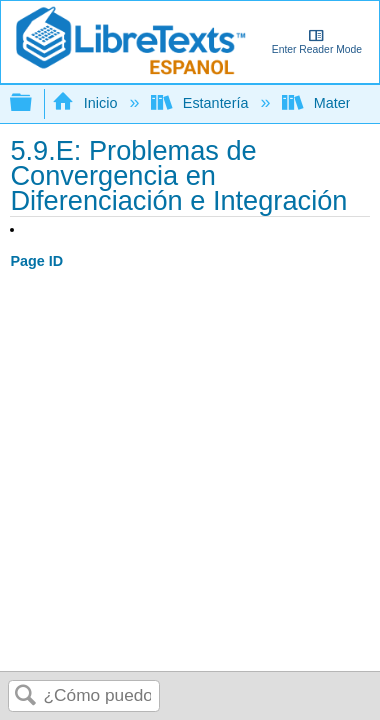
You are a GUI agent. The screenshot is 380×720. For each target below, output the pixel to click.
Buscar (26, 696)
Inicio (86, 103)
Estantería (201, 103)
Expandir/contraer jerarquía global (34, 103)
